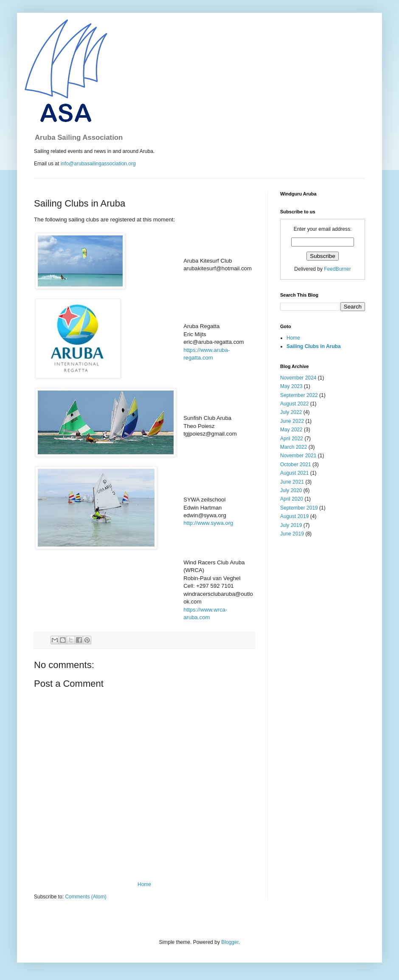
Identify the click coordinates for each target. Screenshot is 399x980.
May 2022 (291, 430)
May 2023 (291, 386)
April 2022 (292, 439)
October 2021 (296, 465)
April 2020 (292, 499)
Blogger (230, 942)
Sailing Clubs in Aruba (314, 346)
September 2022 (299, 395)
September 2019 (299, 508)
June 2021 (292, 482)
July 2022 (291, 412)
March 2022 (294, 447)
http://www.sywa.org (208, 523)
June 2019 (292, 534)
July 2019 (291, 525)
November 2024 (298, 378)
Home (144, 884)
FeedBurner (337, 269)
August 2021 (294, 473)
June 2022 (292, 421)
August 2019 (294, 516)
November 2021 (298, 456)
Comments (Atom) (86, 897)
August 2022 (294, 404)
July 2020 (291, 490)
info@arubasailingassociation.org (98, 164)
